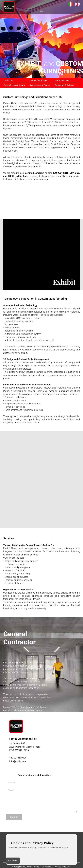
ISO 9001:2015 (61, 173)
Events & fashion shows (14, 85)
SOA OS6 (74, 173)
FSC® (11, 176)
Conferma (13, 860)
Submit (14, 817)
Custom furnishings (38, 80)
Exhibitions (8, 80)
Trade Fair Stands (63, 80)
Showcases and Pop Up (40, 85)
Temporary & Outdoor (65, 85)
